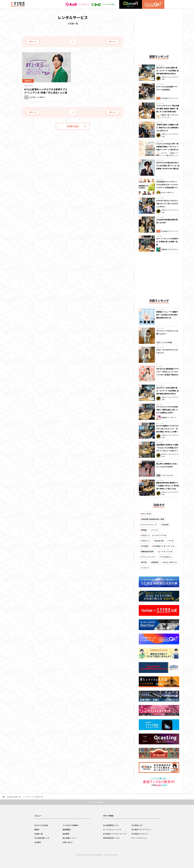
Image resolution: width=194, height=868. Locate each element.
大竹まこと (146, 541)
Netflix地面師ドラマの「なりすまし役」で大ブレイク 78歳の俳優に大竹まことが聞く (168, 429)
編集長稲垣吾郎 (147, 551)
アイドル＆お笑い (103, 4)
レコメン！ (145, 568)
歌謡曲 (144, 530)
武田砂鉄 (155, 562)
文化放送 (145, 546)
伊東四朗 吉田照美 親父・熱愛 (153, 519)
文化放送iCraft (137, 825)
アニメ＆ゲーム (78, 4)
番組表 (37, 829)
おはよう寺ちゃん (170, 562)
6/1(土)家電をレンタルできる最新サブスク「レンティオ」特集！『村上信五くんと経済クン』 (46, 92)
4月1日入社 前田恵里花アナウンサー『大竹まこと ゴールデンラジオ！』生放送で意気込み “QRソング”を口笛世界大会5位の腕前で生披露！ (168, 375)
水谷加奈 (165, 525)
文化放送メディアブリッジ (141, 829)
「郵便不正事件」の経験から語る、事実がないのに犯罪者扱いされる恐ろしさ (168, 128)
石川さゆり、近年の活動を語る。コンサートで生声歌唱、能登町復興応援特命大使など (167, 71)
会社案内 (38, 842)
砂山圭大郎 (159, 541)
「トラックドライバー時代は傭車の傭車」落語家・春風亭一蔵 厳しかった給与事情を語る (168, 109)
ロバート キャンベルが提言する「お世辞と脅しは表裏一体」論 (167, 242)
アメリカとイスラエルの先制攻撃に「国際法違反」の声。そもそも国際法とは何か (167, 410)
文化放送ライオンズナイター (164, 546)
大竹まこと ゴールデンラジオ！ (154, 535)
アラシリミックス (148, 557)
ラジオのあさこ (166, 557)
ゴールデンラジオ (165, 551)
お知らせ (28, 81)
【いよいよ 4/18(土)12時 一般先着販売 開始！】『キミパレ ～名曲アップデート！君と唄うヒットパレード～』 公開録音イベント (168, 150)
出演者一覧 (39, 834)
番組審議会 (67, 829)
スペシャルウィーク (149, 525)
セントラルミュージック (112, 829)
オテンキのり (147, 514)
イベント (155, 530)
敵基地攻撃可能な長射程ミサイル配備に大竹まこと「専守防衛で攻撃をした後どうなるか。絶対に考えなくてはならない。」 (168, 489)
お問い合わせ (68, 842)
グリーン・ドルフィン (139, 838)
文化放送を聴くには (42, 838)
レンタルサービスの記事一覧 (33, 797)
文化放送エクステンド (140, 834)
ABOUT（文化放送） (41, 825)
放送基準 (66, 834)
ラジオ (171, 541)
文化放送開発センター (111, 825)
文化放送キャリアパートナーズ (115, 834)
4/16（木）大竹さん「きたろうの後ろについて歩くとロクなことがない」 (167, 204)
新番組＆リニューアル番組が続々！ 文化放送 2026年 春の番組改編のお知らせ (167, 315)
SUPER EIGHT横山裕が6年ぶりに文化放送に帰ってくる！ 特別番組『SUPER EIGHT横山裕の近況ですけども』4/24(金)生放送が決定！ (168, 169)
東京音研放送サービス (111, 838)
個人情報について (69, 838)
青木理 (144, 562)
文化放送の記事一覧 (14, 797)
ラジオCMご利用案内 (71, 825)
